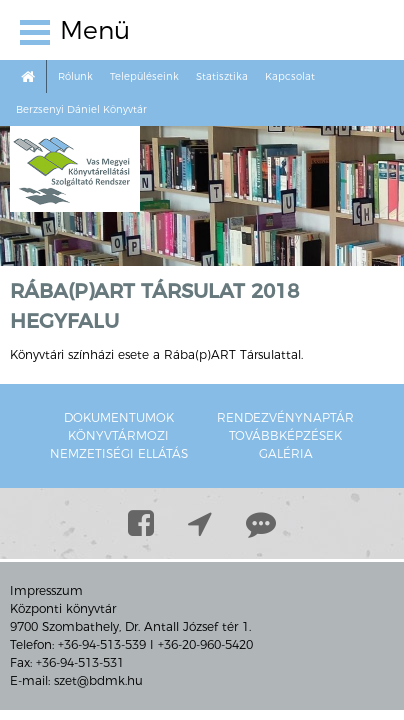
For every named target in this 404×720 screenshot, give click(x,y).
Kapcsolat (290, 76)
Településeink (144, 76)
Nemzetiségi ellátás (119, 453)
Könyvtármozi (118, 435)
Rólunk (75, 76)
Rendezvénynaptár (285, 417)
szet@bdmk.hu (98, 680)
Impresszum (46, 590)
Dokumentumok (119, 417)
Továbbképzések (285, 435)
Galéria (286, 453)
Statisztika (222, 76)
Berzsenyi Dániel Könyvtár (81, 109)
